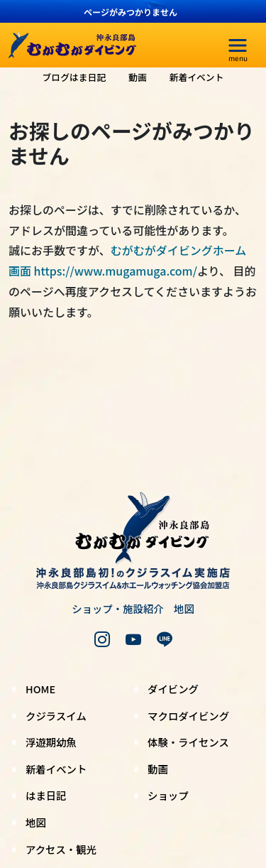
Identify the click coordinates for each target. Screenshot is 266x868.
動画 (138, 77)
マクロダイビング (188, 716)
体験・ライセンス (188, 742)
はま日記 (46, 795)
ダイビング (173, 689)
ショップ (168, 795)
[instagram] (102, 639)
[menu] (238, 45)
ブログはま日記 (74, 77)
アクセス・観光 (61, 849)
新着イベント (197, 77)
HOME (40, 689)
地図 (184, 608)
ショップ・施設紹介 (118, 608)
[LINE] (165, 639)
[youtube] (133, 639)
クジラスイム (56, 716)
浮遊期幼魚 (51, 742)
